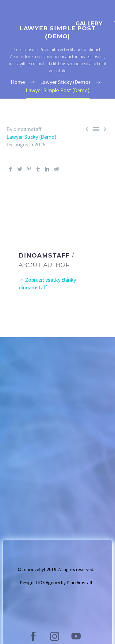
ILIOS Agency (47, 583)
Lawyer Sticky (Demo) (31, 137)
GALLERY (89, 24)
